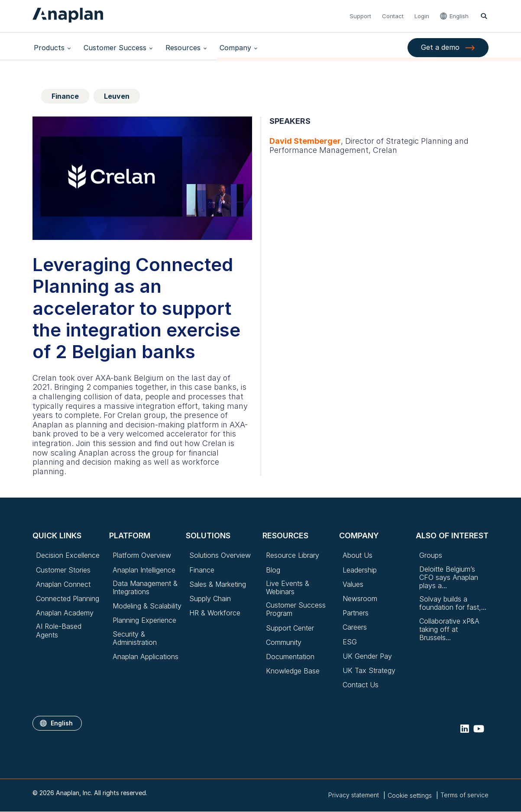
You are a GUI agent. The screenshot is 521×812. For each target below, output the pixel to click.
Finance (65, 96)
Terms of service (464, 795)
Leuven (117, 96)
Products (48, 48)
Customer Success (110, 48)
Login (422, 16)
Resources (175, 48)
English (460, 16)
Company (224, 48)
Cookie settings (410, 796)
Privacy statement (354, 795)
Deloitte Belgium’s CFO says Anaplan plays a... (449, 577)
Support (361, 16)
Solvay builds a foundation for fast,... (453, 603)
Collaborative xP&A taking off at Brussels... (449, 629)
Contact (393, 16)
